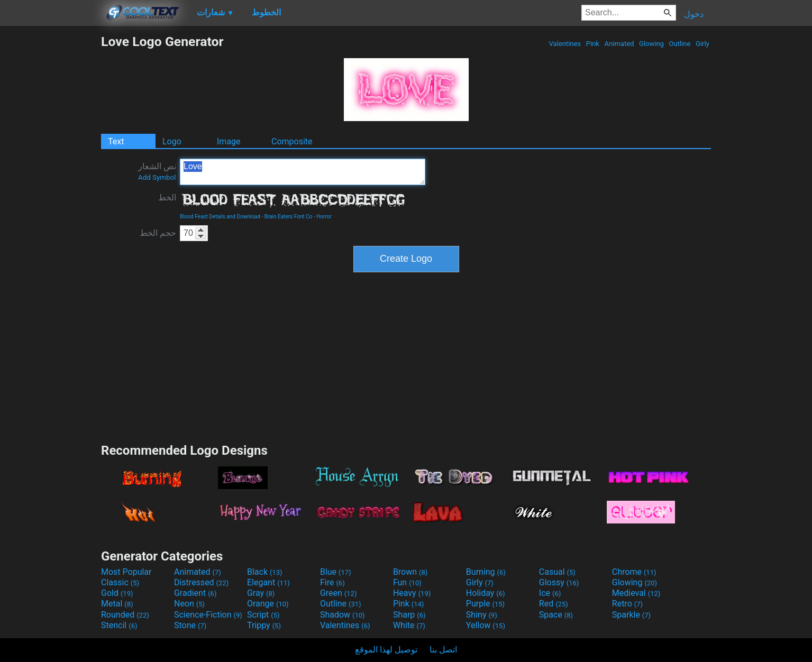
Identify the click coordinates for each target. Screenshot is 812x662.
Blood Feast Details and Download (220, 217)
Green (339, 593)
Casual (557, 572)
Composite (292, 141)
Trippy (264, 625)
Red (554, 604)
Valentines (565, 44)
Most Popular (126, 572)
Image (229, 141)
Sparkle (631, 615)
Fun (407, 582)
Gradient (195, 593)
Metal (117, 604)
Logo (172, 141)
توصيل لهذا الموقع (386, 650)
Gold (117, 593)
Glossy (559, 582)
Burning (486, 572)
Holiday (486, 593)
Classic (120, 582)
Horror (324, 217)
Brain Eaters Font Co (289, 217)
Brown (410, 572)
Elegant (268, 582)
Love (303, 172)
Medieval (636, 593)
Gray (261, 593)
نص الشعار (157, 171)
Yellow (486, 625)
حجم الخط (158, 233)
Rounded (125, 615)
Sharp (409, 615)
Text (116, 141)
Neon (189, 604)
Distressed (201, 582)
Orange (268, 604)
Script (263, 615)
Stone (190, 625)
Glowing (651, 44)
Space (556, 615)
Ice (550, 593)
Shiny (482, 615)
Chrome (634, 572)
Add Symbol (157, 177)
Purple (485, 604)
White (409, 625)
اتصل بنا (443, 650)
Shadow (343, 615)
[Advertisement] (50, 192)
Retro (627, 604)
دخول (694, 14)
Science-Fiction (208, 615)
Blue (336, 572)
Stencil (119, 625)
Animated (619, 44)
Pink (593, 44)
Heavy (412, 593)
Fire (332, 582)
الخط (167, 197)
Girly (702, 44)
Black (265, 572)
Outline (679, 44)
